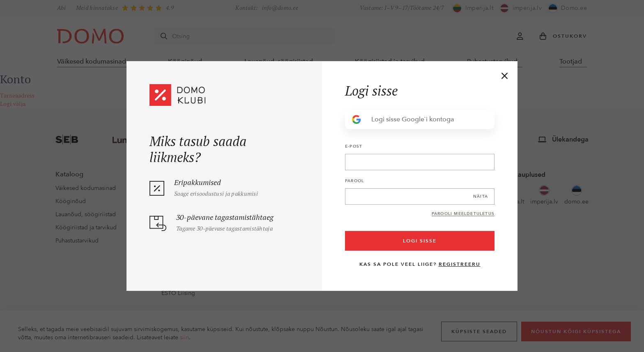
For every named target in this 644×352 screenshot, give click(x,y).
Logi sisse (420, 241)
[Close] (505, 76)
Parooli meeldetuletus (463, 214)
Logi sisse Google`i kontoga (403, 120)
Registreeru (460, 264)
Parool (354, 181)
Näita (481, 197)
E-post (354, 146)
